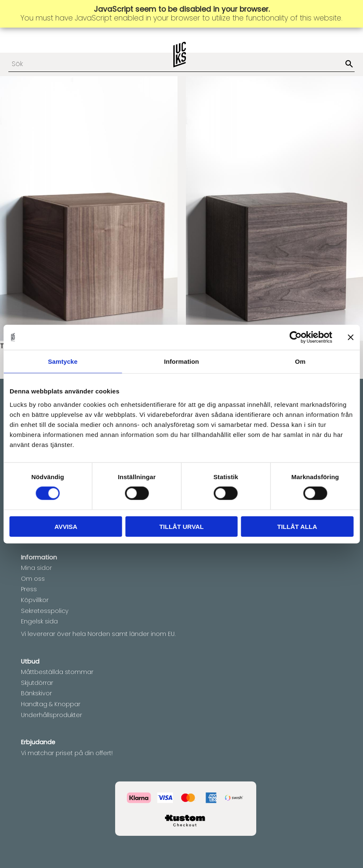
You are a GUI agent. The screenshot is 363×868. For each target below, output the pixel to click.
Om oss (33, 579)
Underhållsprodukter (51, 715)
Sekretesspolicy (45, 611)
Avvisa (66, 526)
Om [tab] (300, 361)
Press (29, 589)
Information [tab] (182, 361)
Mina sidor (36, 568)
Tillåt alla (297, 526)
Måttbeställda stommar (57, 672)
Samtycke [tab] (63, 361)
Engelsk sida (39, 621)
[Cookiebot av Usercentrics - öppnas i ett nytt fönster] (295, 337)
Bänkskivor (36, 693)
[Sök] (349, 64)
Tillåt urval (181, 526)
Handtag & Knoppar (51, 704)
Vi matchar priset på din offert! (67, 753)
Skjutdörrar (37, 683)
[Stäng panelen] (350, 337)
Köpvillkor (35, 600)
